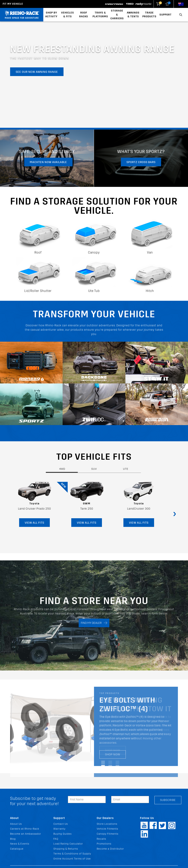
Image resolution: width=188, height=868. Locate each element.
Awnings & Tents (133, 15)
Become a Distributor (110, 849)
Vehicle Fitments (107, 829)
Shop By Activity (51, 15)
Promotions (104, 844)
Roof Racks (84, 15)
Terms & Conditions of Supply (72, 854)
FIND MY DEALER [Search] (94, 623)
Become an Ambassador (26, 834)
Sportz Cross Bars (141, 162)
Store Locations (107, 824)
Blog (13, 839)
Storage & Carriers (117, 15)
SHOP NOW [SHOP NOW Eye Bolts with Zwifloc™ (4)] (113, 754)
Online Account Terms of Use (72, 859)
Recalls (101, 839)
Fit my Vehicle (13, 4)
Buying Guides (63, 834)
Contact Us (61, 824)
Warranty (59, 829)
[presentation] (175, 514)
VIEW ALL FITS (34, 523)
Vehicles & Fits (68, 15)
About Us (16, 824)
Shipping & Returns (66, 849)
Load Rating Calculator (68, 844)
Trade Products (149, 15)
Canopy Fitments (108, 834)
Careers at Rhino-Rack (25, 829)
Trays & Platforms (100, 15)
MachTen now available (48, 162)
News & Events (20, 844)
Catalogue (17, 849)
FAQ (56, 839)
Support (166, 15)
